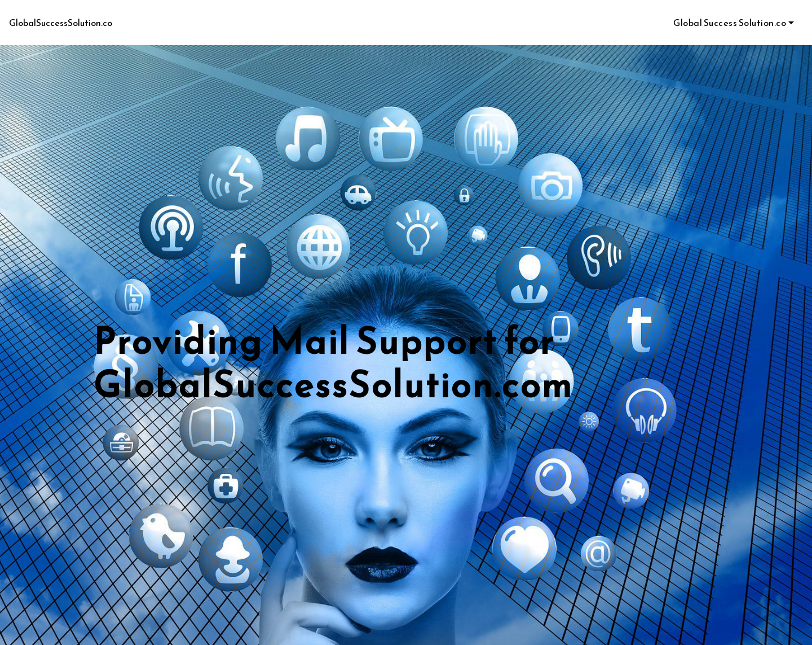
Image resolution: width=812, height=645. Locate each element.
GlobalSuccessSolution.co (61, 23)
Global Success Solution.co (730, 23)
